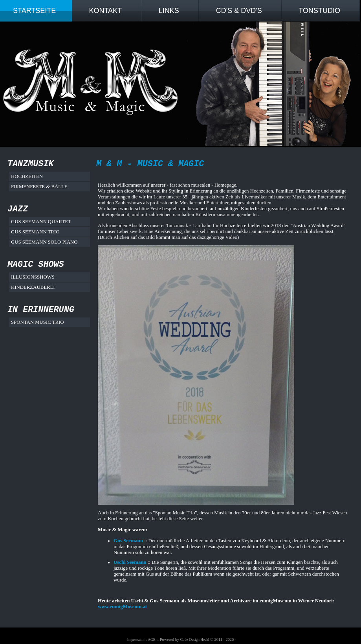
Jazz (18, 209)
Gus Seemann (128, 541)
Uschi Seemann (130, 562)
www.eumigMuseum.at (122, 607)
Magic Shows (36, 265)
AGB (152, 640)
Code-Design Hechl (195, 640)
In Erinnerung (41, 310)
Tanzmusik (31, 164)
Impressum (135, 640)
